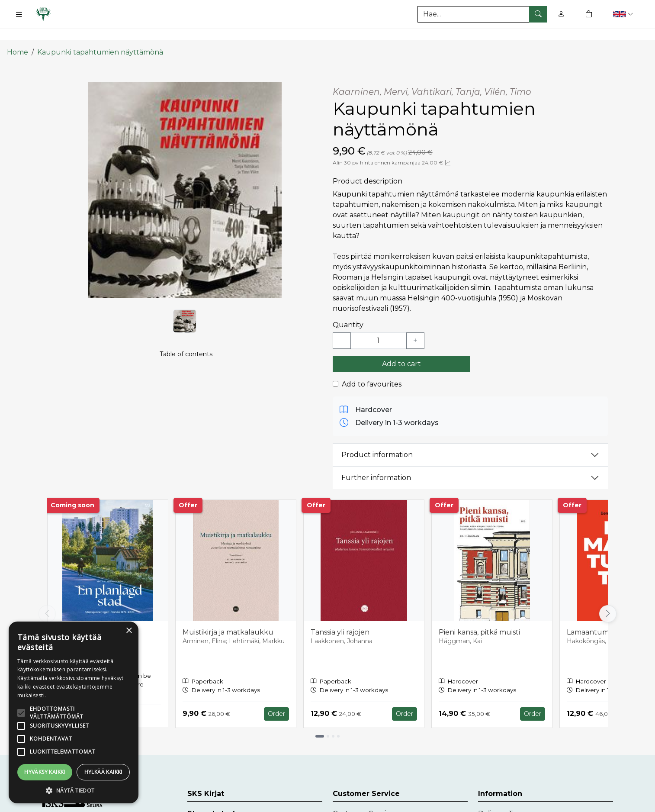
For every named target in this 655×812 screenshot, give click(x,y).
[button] (624, 14)
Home (18, 36)
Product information (377, 438)
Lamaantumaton (596, 615)
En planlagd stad (84, 615)
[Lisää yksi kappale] (415, 324)
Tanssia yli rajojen (340, 615)
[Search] (482, 14)
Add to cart (401, 347)
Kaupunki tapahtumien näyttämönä (100, 36)
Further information (376, 461)
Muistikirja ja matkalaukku (228, 615)
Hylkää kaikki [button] (103, 772)
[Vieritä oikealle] (608, 597)
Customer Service (363, 797)
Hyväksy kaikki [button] (45, 772)
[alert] (74, 712)
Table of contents (186, 349)
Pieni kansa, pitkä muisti (479, 615)
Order (276, 697)
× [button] (129, 631)
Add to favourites (372, 367)
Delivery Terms (504, 797)
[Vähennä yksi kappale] (342, 324)
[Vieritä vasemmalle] (47, 597)
